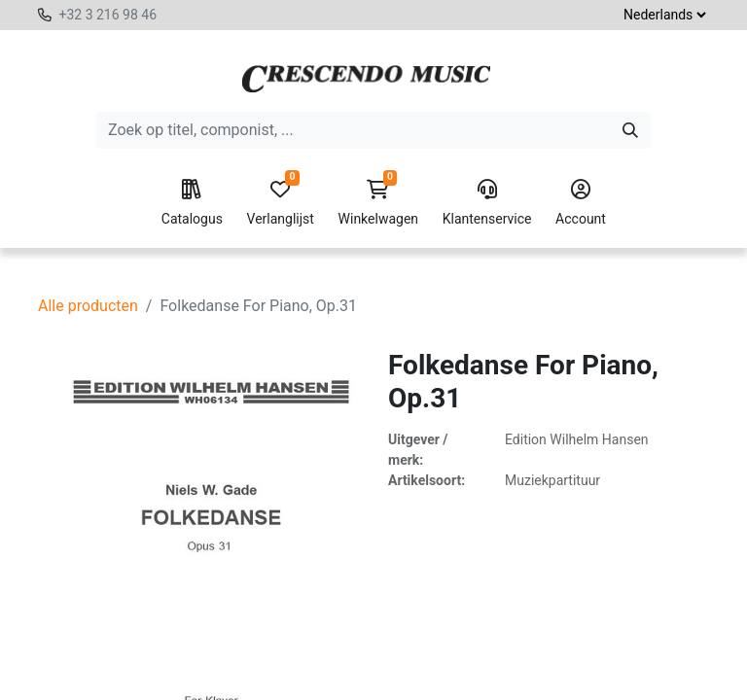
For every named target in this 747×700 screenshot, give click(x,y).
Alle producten (88, 306)
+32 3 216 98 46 (107, 15)
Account (581, 203)
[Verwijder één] (202, 615)
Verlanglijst (281, 203)
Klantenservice (487, 203)
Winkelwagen (379, 203)
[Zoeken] (630, 130)
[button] (363, 615)
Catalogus (192, 203)
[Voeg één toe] (291, 615)
